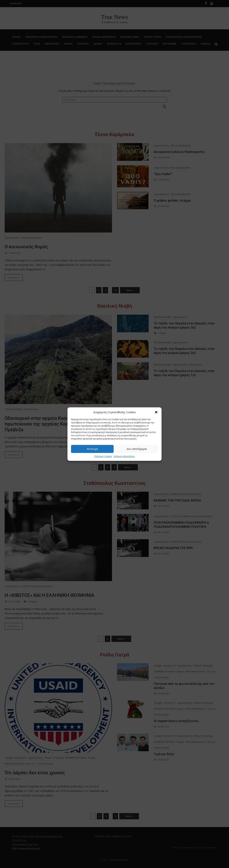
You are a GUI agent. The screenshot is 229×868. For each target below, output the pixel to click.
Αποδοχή (92, 449)
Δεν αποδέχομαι (137, 449)
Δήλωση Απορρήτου (124, 456)
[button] (156, 412)
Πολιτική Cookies (103, 456)
